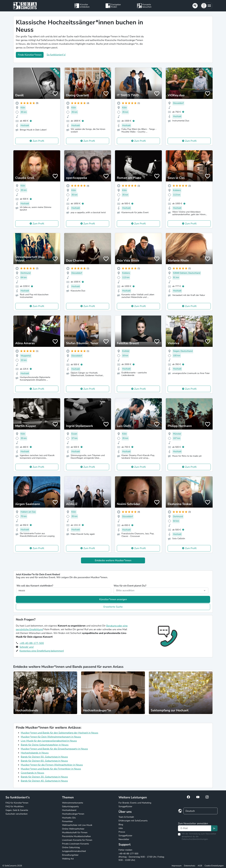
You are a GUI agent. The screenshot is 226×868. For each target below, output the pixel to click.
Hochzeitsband (69, 810)
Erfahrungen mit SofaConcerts (133, 821)
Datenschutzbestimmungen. (195, 839)
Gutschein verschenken (17, 814)
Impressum (177, 866)
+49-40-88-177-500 (32, 643)
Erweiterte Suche (113, 607)
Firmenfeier (67, 821)
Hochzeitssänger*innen (73, 814)
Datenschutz (190, 866)
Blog (121, 824)
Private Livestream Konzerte (75, 844)
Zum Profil (38, 141)
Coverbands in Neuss (32, 773)
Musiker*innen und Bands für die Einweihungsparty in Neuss (54, 749)
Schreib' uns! (27, 647)
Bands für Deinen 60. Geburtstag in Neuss (44, 761)
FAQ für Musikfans (15, 806)
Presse (122, 832)
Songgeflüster (125, 806)
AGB (200, 866)
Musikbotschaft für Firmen (75, 833)
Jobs (121, 828)
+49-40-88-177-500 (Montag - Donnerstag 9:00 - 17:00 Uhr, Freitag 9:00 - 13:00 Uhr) (141, 857)
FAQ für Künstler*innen (17, 803)
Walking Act (68, 859)
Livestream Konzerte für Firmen (77, 840)
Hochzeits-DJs (69, 818)
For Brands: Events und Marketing (135, 803)
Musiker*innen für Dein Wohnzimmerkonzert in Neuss (51, 737)
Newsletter (124, 839)
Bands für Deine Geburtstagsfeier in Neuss (45, 745)
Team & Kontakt (126, 817)
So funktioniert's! (56, 55)
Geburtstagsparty (70, 806)
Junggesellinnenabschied (74, 851)
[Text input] (195, 828)
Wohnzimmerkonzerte (73, 803)
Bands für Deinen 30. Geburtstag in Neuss (44, 777)
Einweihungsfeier (70, 855)
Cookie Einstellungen (214, 866)
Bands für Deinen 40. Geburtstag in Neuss (44, 781)
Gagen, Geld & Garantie (17, 810)
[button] (206, 6)
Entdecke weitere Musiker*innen (113, 560)
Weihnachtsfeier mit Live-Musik (77, 825)
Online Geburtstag (71, 847)
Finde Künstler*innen (30, 55)
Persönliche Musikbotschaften (76, 836)
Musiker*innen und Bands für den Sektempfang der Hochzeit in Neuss (60, 733)
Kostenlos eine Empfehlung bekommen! (42, 651)
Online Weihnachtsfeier (73, 829)
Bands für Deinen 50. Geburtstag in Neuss (44, 757)
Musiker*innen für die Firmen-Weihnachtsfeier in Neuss (52, 765)
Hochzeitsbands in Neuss (35, 753)
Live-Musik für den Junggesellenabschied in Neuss (49, 741)
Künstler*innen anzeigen (113, 599)
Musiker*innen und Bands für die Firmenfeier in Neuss (51, 769)
